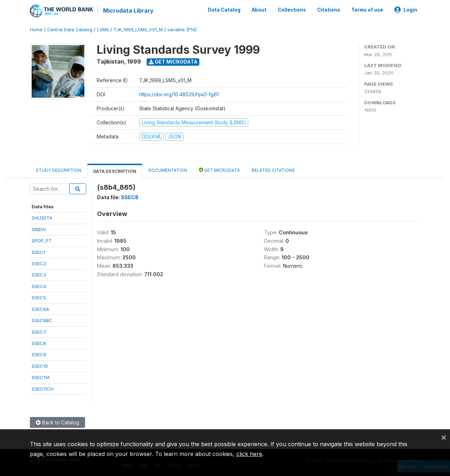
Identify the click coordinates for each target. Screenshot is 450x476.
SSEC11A (41, 377)
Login (406, 10)
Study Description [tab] (59, 170)
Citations (329, 10)
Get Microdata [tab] (219, 170)
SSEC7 (39, 332)
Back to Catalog (57, 422)
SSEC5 (39, 298)
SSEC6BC (42, 320)
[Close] (444, 437)
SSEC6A (40, 309)
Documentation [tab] (168, 170)
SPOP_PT (42, 241)
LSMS (103, 30)
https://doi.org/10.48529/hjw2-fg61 (179, 94)
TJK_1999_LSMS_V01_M (138, 30)
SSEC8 (39, 343)
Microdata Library (128, 11)
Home (36, 30)
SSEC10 (40, 366)
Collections (292, 10)
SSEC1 (38, 252)
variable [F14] (182, 30)
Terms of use (367, 10)
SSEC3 (39, 275)
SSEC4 (39, 286)
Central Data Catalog (70, 30)
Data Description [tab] (115, 171)
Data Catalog (224, 10)
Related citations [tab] (273, 170)
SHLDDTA (42, 218)
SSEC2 (39, 263)
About (259, 10)
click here (249, 454)
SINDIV (39, 229)
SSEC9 (39, 354)
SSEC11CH (43, 389)
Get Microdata (173, 62)
